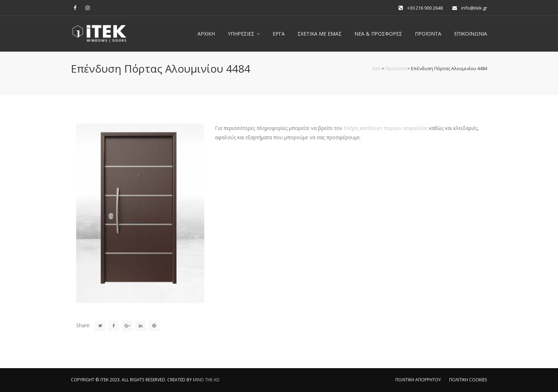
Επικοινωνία (471, 34)
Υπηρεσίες (241, 34)
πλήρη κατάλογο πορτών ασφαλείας (386, 128)
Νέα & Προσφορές (378, 34)
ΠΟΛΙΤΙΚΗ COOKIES (468, 380)
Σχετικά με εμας (320, 34)
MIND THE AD (206, 380)
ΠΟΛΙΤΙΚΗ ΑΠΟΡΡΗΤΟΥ (418, 380)
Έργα (279, 34)
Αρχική (206, 34)
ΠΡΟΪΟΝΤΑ (428, 34)
